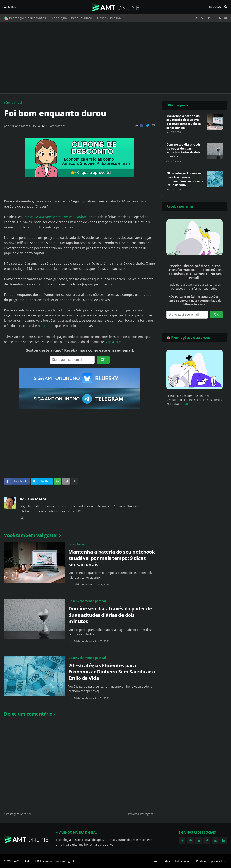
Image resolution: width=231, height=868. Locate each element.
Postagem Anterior (19, 814)
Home (155, 861)
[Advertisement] (115, 58)
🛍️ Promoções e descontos (25, 18)
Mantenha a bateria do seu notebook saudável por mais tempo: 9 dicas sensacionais (112, 558)
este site (47, 326)
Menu (12, 7)
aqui (184, 404)
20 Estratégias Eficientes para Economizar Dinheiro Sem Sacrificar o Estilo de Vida (112, 672)
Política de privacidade (212, 861)
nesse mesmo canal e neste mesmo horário (55, 217)
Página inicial (13, 103)
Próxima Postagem (141, 814)
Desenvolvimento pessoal (87, 601)
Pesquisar (215, 7)
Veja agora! (113, 342)
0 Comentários (56, 126)
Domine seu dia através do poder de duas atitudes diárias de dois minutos (110, 615)
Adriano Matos (33, 499)
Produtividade (82, 18)
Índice (167, 861)
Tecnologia (59, 18)
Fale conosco (184, 861)
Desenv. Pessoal (109, 18)
